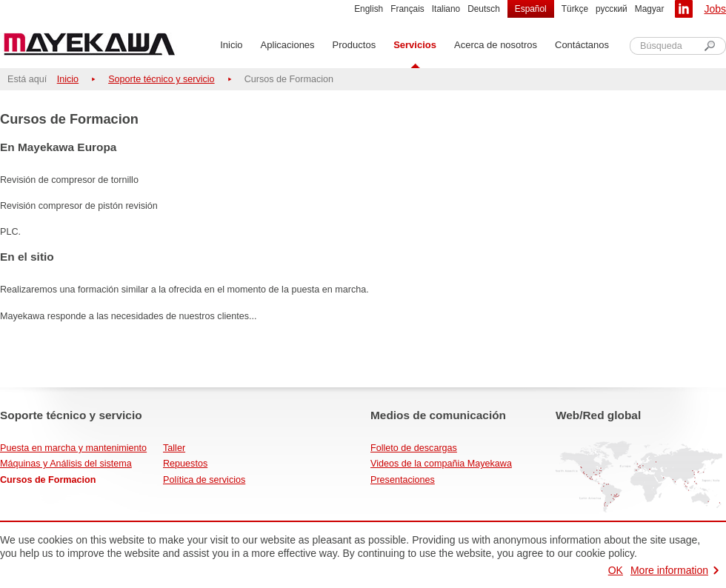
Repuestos (185, 464)
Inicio (231, 45)
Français (407, 9)
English (369, 9)
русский (612, 9)
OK (616, 570)
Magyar (650, 9)
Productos (354, 45)
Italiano (446, 9)
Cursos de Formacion (48, 480)
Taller (174, 448)
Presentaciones (403, 480)
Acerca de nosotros (496, 45)
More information (669, 570)
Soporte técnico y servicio (161, 79)
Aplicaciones (288, 45)
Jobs (715, 9)
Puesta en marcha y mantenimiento (73, 448)
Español (531, 9)
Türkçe (575, 9)
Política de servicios (204, 480)
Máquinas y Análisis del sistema (66, 464)
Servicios (415, 45)
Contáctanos (582, 45)
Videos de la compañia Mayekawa (441, 464)
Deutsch (484, 9)
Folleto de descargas (414, 448)
